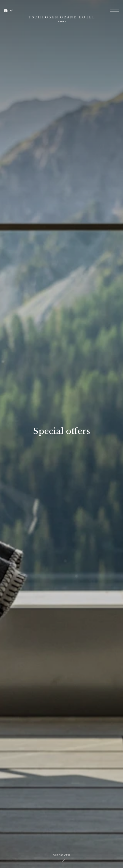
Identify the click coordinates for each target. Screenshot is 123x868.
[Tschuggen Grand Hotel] (61, 16)
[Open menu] (114, 11)
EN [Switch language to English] (9, 10)
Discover (62, 858)
